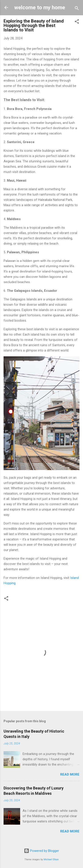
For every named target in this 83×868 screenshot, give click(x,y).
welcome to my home (40, 8)
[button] (77, 22)
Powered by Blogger (41, 851)
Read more (70, 774)
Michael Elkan (51, 859)
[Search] (77, 9)
